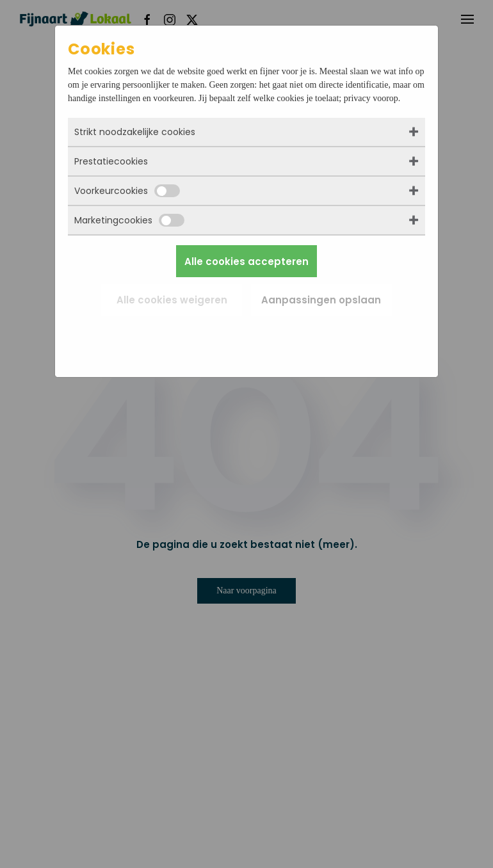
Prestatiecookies (111, 161)
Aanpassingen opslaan (321, 300)
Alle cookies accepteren (247, 261)
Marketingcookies (129, 220)
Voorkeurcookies (127, 191)
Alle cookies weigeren (172, 300)
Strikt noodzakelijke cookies (135, 132)
